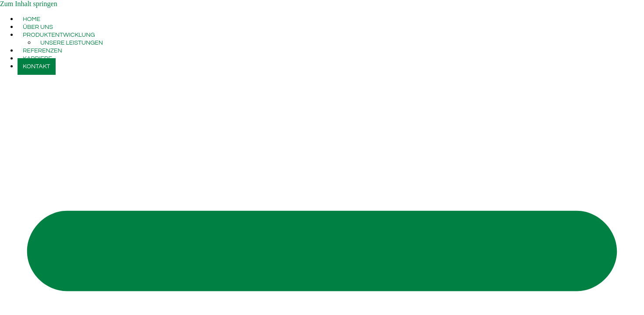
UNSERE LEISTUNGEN (72, 43)
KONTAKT (37, 66)
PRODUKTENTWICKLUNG (59, 35)
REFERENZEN (42, 51)
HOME (32, 19)
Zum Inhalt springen (29, 4)
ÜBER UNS (38, 27)
